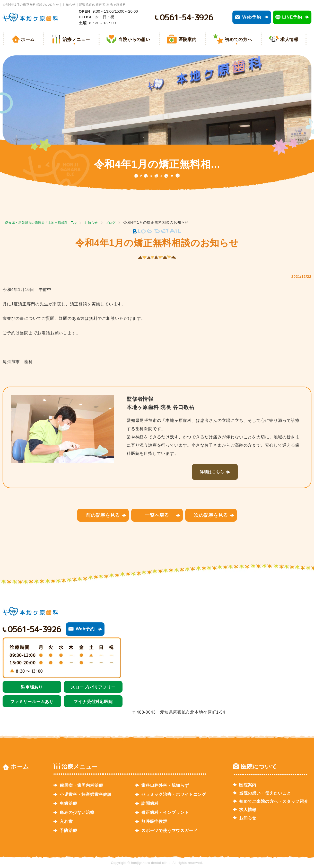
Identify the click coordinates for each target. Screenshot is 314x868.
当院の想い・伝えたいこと (265, 793)
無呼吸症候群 (154, 821)
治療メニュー (76, 40)
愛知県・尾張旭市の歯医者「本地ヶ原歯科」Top (46, 222)
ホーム (28, 40)
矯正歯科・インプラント (165, 812)
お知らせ (104, 222)
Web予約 (252, 17)
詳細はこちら (212, 472)
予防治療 (68, 831)
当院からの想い (134, 40)
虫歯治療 (68, 803)
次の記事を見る (211, 515)
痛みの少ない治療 (77, 812)
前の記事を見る (103, 515)
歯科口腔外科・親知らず (165, 785)
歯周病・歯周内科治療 (81, 785)
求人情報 (289, 40)
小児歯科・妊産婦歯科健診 (86, 794)
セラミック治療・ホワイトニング (174, 794)
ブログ (126, 222)
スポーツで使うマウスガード (169, 831)
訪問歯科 (150, 803)
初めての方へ (238, 40)
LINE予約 (292, 17)
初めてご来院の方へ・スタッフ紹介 (274, 801)
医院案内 (187, 40)
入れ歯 (66, 821)
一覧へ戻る (157, 515)
